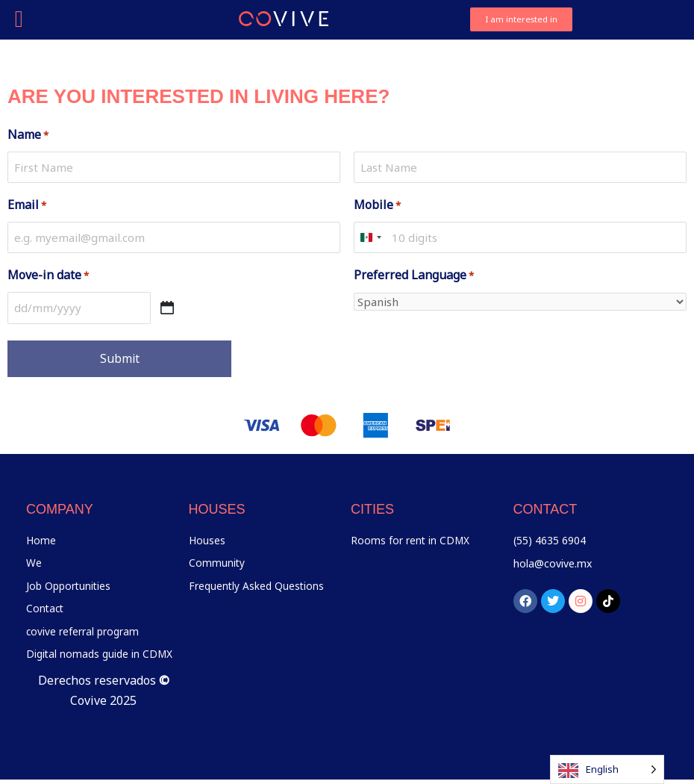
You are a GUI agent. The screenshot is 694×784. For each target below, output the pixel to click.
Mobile (377, 205)
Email (27, 205)
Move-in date (48, 276)
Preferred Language (414, 276)
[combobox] (370, 238)
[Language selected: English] (607, 769)
